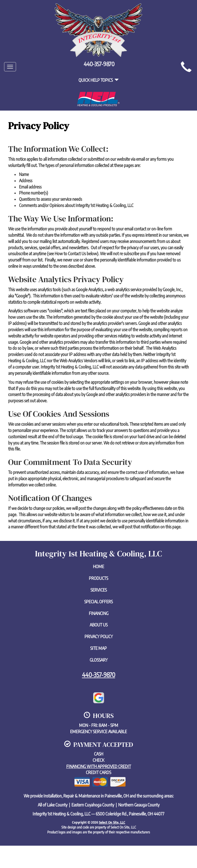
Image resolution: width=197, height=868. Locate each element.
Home (99, 567)
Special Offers (99, 602)
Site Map (99, 648)
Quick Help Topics (99, 80)
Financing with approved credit (99, 766)
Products (99, 578)
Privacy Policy (99, 636)
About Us (99, 625)
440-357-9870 (99, 675)
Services (99, 590)
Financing (99, 613)
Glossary (99, 660)
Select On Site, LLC (112, 822)
